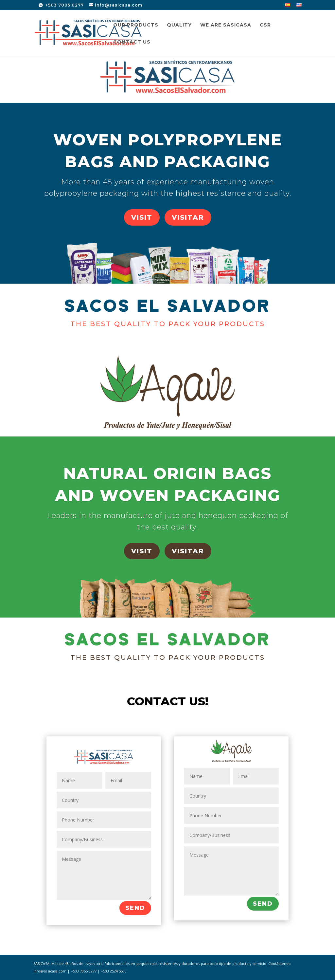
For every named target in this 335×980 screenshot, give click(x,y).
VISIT (142, 217)
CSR (265, 25)
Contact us (132, 42)
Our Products (136, 25)
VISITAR (188, 217)
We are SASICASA (226, 25)
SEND (135, 908)
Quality (179, 25)
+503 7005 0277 (64, 5)
